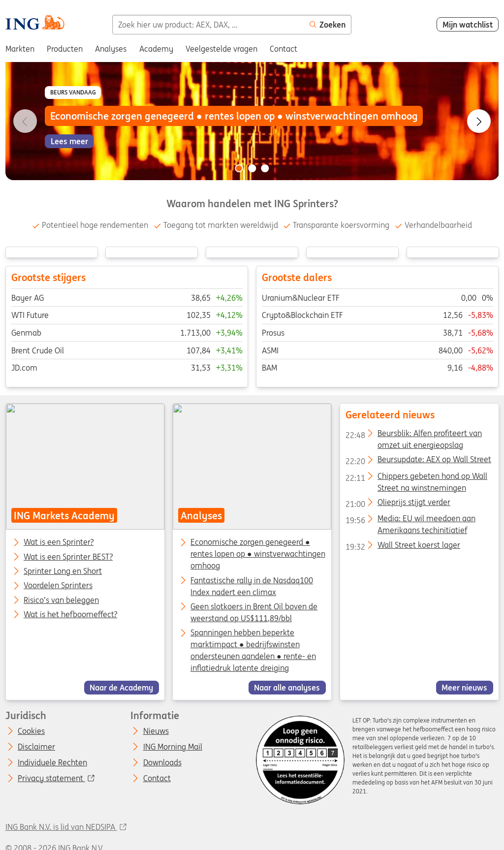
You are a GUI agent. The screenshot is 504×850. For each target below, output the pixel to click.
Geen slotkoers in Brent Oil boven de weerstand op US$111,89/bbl (254, 612)
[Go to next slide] (479, 121)
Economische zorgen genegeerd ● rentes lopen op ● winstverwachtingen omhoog (258, 554)
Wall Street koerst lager (402, 547)
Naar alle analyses (287, 688)
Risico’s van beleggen (61, 600)
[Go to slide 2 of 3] (252, 168)
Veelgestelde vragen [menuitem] (221, 49)
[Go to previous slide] (25, 121)
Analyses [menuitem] (111, 49)
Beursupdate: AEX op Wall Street (418, 462)
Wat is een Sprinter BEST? (68, 557)
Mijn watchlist (468, 25)
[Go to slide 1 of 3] (239, 168)
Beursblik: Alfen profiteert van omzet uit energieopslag (413, 435)
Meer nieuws (464, 688)
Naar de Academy (121, 688)
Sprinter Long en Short (63, 571)
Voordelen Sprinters (58, 586)
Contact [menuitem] (283, 49)
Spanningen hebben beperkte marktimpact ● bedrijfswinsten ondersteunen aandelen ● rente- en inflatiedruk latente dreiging (253, 651)
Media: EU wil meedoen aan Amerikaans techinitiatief (410, 521)
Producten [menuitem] (65, 49)
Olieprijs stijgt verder (397, 504)
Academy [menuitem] (156, 49)
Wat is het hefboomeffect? (70, 615)
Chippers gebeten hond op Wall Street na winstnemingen (416, 478)
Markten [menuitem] (20, 49)
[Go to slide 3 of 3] (265, 168)
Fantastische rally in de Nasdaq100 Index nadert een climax (252, 586)
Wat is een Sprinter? (59, 543)
